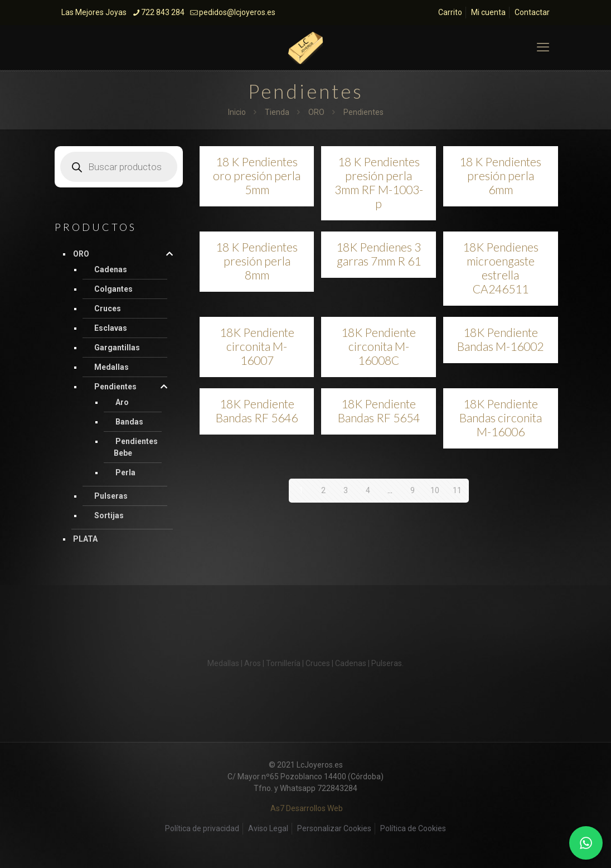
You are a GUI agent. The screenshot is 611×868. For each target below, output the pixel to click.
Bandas (129, 422)
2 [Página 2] (323, 490)
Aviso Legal (268, 828)
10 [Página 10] (435, 490)
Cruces (108, 308)
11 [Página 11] (457, 490)
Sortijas (109, 515)
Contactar (532, 12)
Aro (122, 402)
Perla (125, 472)
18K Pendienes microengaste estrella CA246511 (501, 268)
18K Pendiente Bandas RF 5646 (257, 411)
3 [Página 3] (346, 490)
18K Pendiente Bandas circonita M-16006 (501, 418)
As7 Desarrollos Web (307, 808)
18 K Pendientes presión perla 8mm (257, 261)
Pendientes (115, 387)
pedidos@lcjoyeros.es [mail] (237, 12)
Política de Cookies (413, 828)
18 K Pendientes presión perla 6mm (500, 175)
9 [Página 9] (413, 490)
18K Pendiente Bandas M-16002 (500, 339)
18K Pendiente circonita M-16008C (379, 346)
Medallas (111, 367)
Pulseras (111, 496)
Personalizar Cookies (334, 828)
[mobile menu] (543, 47)
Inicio (237, 112)
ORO (316, 112)
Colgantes (113, 289)
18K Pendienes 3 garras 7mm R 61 (379, 254)
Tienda (277, 112)
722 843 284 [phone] (163, 12)
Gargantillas (117, 348)
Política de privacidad (202, 828)
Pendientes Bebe (136, 447)
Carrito (450, 12)
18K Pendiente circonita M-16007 (257, 346)
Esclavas (111, 328)
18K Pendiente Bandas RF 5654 (379, 411)
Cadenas (111, 269)
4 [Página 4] (368, 490)
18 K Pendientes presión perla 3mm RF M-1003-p (379, 182)
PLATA (85, 539)
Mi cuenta (488, 12)
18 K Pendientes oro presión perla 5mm (257, 175)
